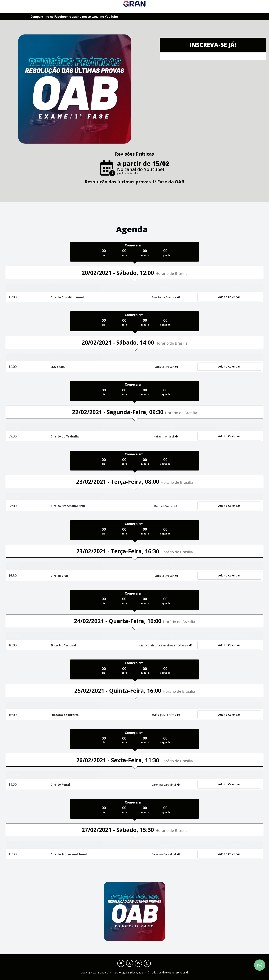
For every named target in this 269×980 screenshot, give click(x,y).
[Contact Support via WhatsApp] (260, 965)
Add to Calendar (229, 297)
